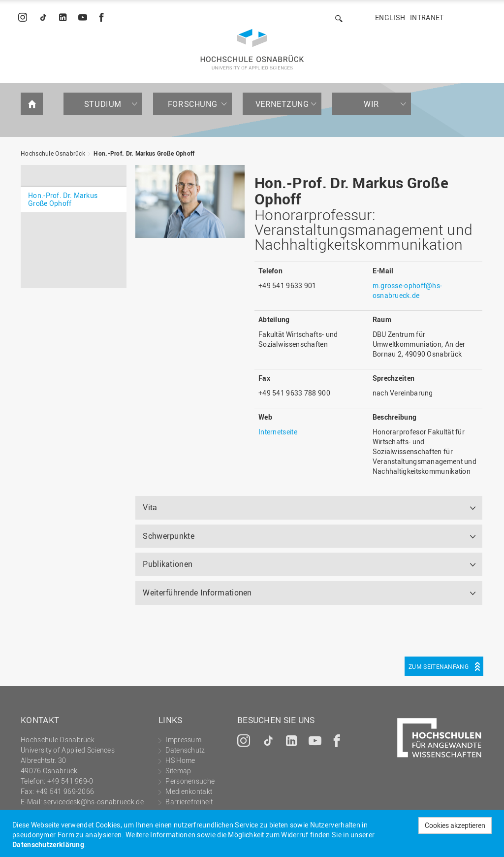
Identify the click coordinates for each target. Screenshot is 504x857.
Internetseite (278, 432)
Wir (372, 104)
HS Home (180, 760)
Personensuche (190, 781)
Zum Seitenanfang (439, 666)
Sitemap (178, 771)
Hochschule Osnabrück (53, 153)
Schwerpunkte (169, 536)
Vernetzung (282, 104)
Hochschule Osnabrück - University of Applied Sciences (252, 49)
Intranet (427, 17)
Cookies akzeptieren (455, 825)
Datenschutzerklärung (48, 844)
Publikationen (168, 564)
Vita (150, 507)
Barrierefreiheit (189, 802)
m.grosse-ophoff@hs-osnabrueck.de (408, 290)
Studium (103, 104)
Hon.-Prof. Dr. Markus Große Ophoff (144, 153)
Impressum (183, 740)
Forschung (192, 104)
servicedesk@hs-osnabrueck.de (93, 802)
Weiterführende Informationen (197, 593)
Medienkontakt (189, 791)
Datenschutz (185, 750)
